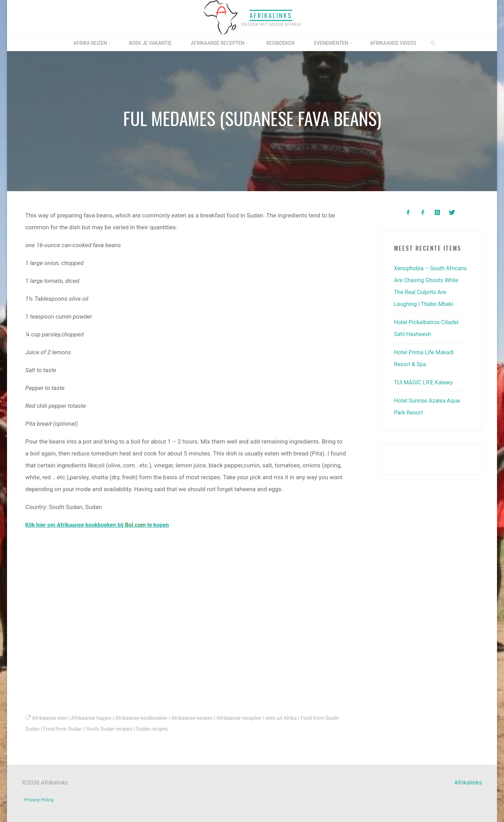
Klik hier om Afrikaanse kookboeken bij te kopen (101, 525)
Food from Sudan (80, 729)
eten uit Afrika (295, 718)
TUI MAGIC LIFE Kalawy (425, 394)
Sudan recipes (174, 729)
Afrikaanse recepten (251, 718)
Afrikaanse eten (51, 718)
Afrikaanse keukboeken (147, 718)
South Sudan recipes (129, 729)
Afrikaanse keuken (201, 718)
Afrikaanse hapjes (94, 718)
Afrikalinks (271, 15)
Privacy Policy (40, 799)
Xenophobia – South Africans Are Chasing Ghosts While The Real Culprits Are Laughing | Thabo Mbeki (424, 292)
